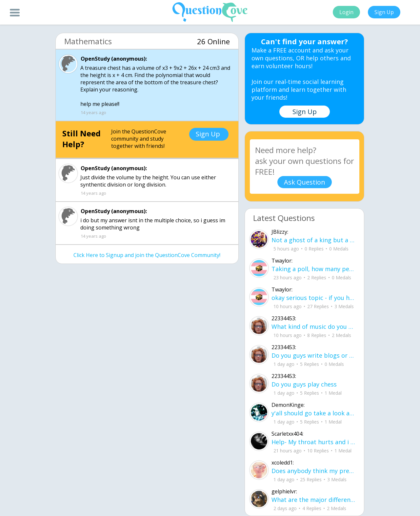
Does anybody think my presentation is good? (314, 471)
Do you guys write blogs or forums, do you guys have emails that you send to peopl (314, 355)
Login (346, 12)
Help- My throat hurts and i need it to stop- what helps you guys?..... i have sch (314, 442)
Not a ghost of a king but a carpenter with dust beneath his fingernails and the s (314, 240)
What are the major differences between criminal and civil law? (314, 500)
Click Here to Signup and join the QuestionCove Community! (147, 255)
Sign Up (384, 12)
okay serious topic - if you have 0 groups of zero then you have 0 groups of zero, (314, 298)
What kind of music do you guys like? (314, 327)
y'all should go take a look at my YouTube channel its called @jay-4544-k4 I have (314, 413)
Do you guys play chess (304, 384)
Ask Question (305, 182)
